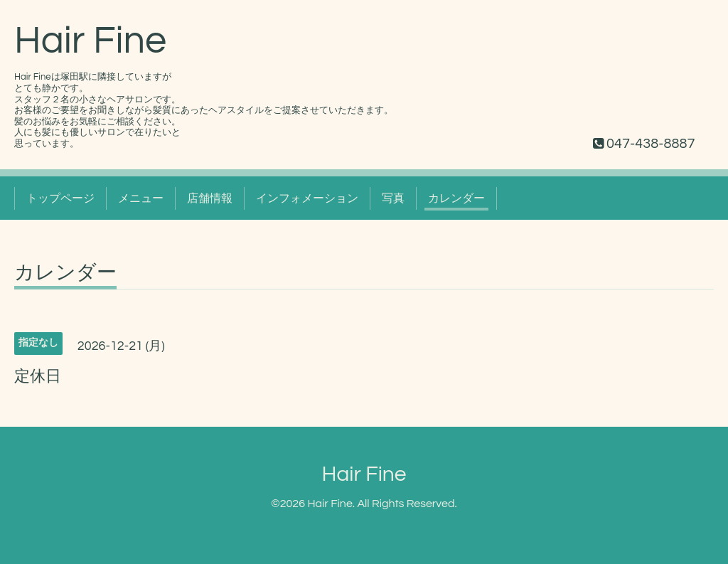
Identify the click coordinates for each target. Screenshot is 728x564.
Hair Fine (90, 41)
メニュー (141, 198)
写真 (393, 198)
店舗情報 (210, 198)
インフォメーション (307, 198)
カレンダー (456, 198)
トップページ (60, 198)
